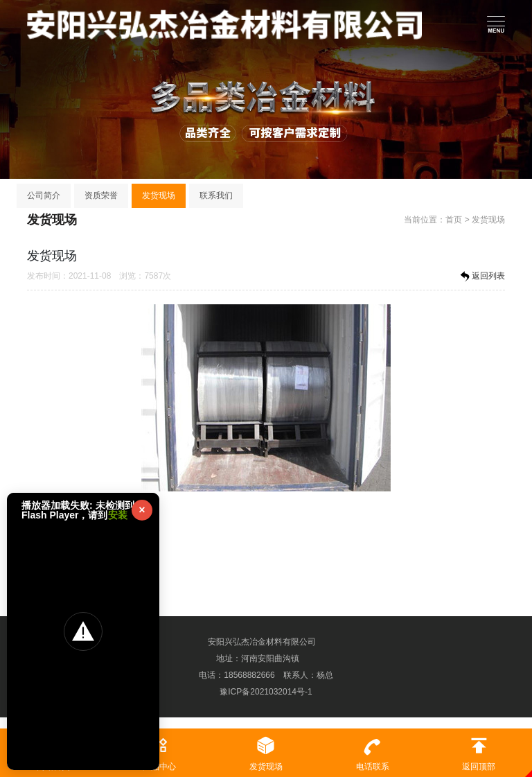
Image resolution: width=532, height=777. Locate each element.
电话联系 (373, 750)
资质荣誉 (101, 195)
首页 (454, 220)
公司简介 (44, 195)
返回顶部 (479, 750)
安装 (118, 515)
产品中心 (160, 750)
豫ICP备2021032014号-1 (266, 692)
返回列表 (481, 277)
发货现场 (159, 195)
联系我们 (216, 195)
